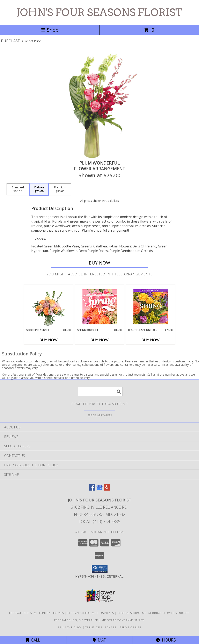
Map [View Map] (99, 640)
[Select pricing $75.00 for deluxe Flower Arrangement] (39, 189)
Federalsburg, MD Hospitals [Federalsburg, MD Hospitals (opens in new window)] (91, 613)
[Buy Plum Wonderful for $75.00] (99, 263)
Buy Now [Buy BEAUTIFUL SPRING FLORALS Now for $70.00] (150, 340)
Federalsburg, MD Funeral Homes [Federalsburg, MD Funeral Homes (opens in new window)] (37, 613)
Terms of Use (130, 627)
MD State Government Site (123, 620)
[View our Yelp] (107, 489)
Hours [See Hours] (166, 640)
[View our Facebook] (92, 489)
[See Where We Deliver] (99, 415)
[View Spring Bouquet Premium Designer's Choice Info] (100, 307)
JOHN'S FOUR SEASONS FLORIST (99, 12)
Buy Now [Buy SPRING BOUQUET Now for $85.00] (99, 340)
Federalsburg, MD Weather (76, 620)
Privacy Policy (70, 627)
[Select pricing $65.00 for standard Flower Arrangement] (18, 189)
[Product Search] (100, 392)
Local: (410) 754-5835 (99, 522)
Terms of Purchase (101, 627)
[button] (100, 569)
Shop (50, 30)
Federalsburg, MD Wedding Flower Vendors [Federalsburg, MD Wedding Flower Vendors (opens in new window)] (154, 613)
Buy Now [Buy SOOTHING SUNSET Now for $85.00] (49, 340)
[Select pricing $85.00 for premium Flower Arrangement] (60, 189)
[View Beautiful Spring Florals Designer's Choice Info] (151, 307)
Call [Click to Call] (33, 640)
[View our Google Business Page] (99, 489)
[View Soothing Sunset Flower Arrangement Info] (49, 306)
